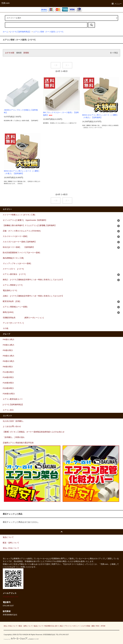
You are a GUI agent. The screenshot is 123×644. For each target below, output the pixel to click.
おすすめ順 (10, 53)
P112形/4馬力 (8, 372)
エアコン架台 (8, 410)
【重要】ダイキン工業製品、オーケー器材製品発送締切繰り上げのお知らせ (34, 432)
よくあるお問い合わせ (12, 426)
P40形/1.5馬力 (9, 340)
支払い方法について (11, 626)
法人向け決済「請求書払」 (14, 421)
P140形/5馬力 (8, 377)
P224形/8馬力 (8, 388)
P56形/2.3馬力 (9, 356)
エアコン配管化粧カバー (13, 399)
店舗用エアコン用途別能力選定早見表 (18, 443)
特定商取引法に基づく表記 (54, 626)
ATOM (103, 626)
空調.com (5, 3)
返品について (38, 626)
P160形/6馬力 (8, 383)
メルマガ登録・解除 (88, 626)
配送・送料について (26, 626)
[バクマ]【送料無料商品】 (21, 32)
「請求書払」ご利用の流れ (14, 437)
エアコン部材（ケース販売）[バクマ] (48, 32)
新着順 (26, 53)
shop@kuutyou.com (11, 597)
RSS (98, 626)
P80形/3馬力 (8, 367)
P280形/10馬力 (9, 394)
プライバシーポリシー (72, 626)
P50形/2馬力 (8, 350)
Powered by (21, 639)
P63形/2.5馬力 (9, 361)
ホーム (6, 32)
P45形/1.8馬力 (9, 345)
